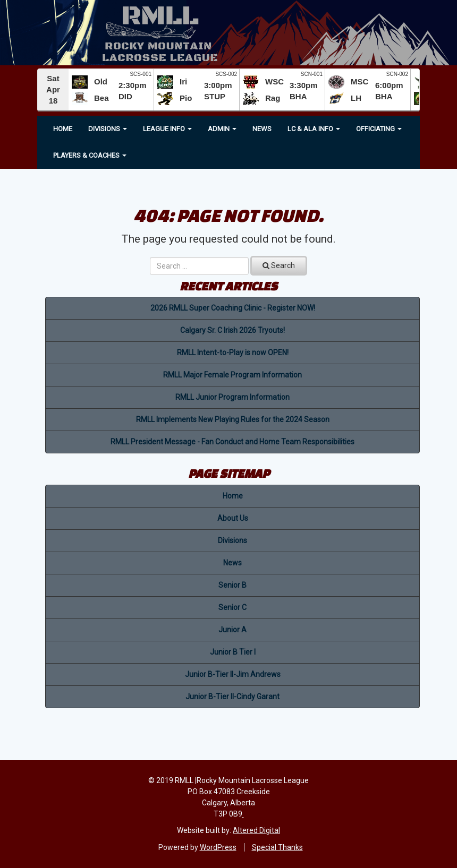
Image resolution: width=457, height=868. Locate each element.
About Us (233, 518)
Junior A (232, 630)
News (262, 129)
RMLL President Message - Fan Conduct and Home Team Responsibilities (232, 442)
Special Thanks (277, 847)
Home (63, 129)
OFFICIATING (379, 129)
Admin (222, 129)
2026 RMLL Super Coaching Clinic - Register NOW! (233, 308)
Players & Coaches (90, 155)
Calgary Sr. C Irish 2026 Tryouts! (232, 330)
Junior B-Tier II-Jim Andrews (233, 674)
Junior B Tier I (233, 652)
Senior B (232, 585)
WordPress (218, 847)
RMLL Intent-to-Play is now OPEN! (233, 353)
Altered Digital (256, 830)
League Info (167, 129)
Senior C (232, 607)
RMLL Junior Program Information (232, 397)
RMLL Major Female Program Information (232, 375)
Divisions (108, 129)
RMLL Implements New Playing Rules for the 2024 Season (233, 419)
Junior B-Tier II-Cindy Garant (232, 697)
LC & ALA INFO (314, 129)
